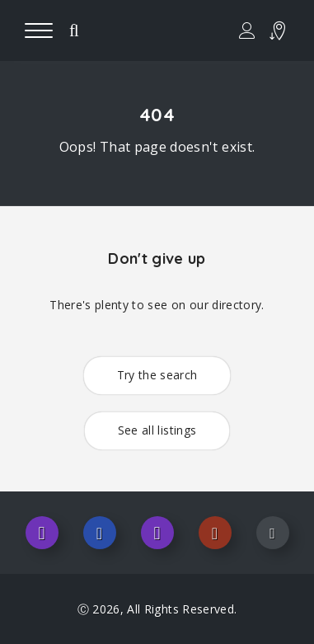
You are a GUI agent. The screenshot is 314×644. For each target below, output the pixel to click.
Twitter (157, 533)
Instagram (42, 533)
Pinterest (215, 533)
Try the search (157, 375)
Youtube (273, 533)
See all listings (157, 430)
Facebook (100, 533)
